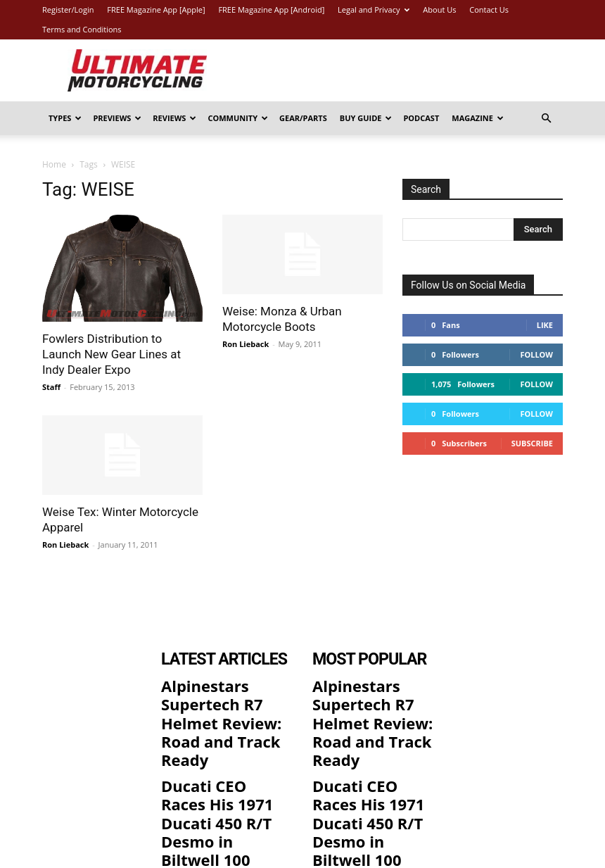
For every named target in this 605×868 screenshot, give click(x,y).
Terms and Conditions (82, 29)
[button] (546, 119)
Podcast (421, 118)
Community (238, 118)
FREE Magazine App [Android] (271, 10)
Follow (536, 354)
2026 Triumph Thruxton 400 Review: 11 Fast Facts (222, 789)
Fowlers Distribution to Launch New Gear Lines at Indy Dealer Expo (112, 354)
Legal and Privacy (374, 10)
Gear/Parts (303, 118)
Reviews (174, 118)
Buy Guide (366, 118)
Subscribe (532, 443)
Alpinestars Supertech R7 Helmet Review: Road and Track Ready (223, 694)
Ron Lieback (246, 344)
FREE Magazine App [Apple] (156, 10)
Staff (51, 387)
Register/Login (68, 10)
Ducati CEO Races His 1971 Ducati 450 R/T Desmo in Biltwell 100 (221, 741)
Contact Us (489, 10)
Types (65, 118)
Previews (117, 118)
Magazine (478, 118)
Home (54, 164)
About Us (439, 10)
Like (545, 325)
